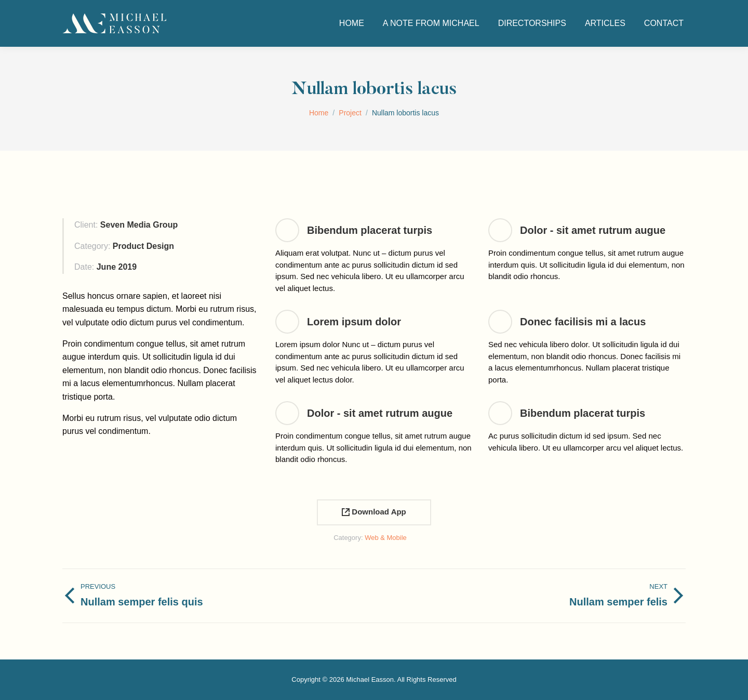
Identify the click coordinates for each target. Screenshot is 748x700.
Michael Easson (370, 679)
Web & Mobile (386, 538)
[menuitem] (352, 23)
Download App (374, 512)
